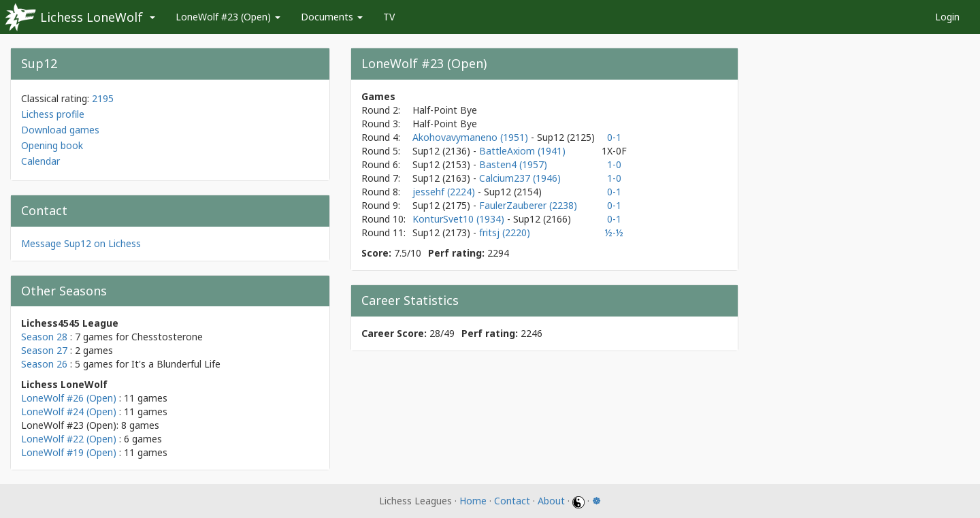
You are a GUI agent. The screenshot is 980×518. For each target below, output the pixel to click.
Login (947, 17)
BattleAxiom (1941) (522, 151)
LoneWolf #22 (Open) (69, 439)
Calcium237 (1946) (520, 178)
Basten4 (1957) (513, 164)
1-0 (614, 164)
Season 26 (44, 364)
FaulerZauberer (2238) (528, 205)
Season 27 (44, 350)
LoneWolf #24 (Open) (69, 411)
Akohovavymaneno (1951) (472, 137)
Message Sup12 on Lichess (81, 243)
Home (473, 501)
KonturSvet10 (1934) (460, 219)
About (551, 501)
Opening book (52, 145)
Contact (512, 501)
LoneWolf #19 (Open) (69, 452)
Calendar (40, 161)
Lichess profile (53, 114)
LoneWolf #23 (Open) (228, 17)
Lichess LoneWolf (92, 17)
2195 (103, 98)
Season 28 (44, 337)
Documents (332, 17)
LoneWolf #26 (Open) (69, 398)
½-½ (614, 232)
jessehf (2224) (445, 192)
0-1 (614, 137)
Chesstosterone (167, 337)
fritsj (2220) (505, 232)
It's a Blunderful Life (176, 364)
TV (389, 17)
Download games (60, 130)
